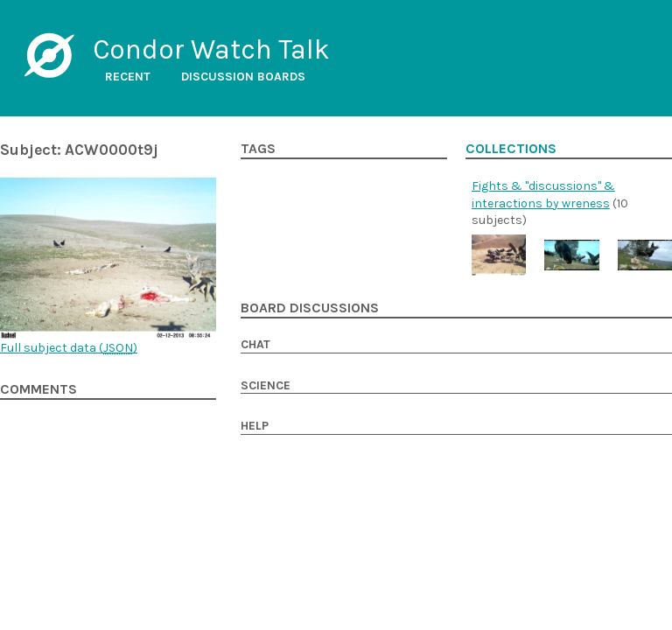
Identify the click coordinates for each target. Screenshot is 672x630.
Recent (128, 77)
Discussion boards (243, 77)
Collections (511, 149)
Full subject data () (69, 348)
